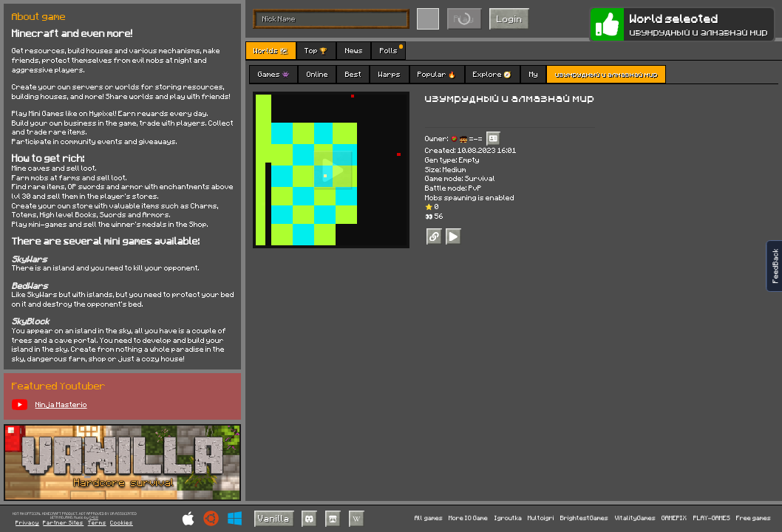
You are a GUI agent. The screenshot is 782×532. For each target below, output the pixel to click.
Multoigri (541, 518)
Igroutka (508, 518)
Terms (97, 523)
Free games (754, 518)
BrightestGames (584, 518)
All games (429, 518)
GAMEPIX (674, 518)
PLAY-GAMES (712, 518)
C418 (94, 518)
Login (510, 18)
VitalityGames (635, 518)
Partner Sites (63, 523)
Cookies (122, 523)
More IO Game (468, 518)
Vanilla (274, 518)
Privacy (27, 523)
